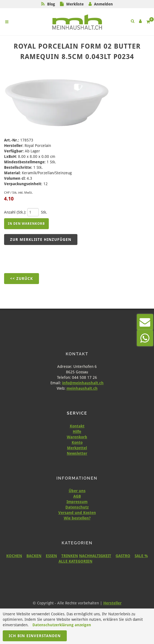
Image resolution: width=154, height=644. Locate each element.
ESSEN (51, 556)
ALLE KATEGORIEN (76, 561)
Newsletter (77, 453)
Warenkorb (77, 437)
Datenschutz (77, 507)
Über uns (77, 491)
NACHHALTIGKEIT (95, 556)
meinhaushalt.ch (82, 388)
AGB (77, 496)
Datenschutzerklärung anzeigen (62, 625)
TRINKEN (70, 556)
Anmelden (103, 4)
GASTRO (123, 556)
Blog (51, 4)
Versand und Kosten (77, 513)
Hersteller (112, 603)
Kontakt (77, 426)
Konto (77, 442)
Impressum (77, 502)
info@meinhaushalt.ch (83, 383)
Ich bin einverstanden (35, 636)
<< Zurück (22, 279)
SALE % (141, 556)
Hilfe (77, 432)
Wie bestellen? (77, 518)
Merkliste (75, 4)
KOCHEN (14, 556)
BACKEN (34, 556)
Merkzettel (77, 448)
